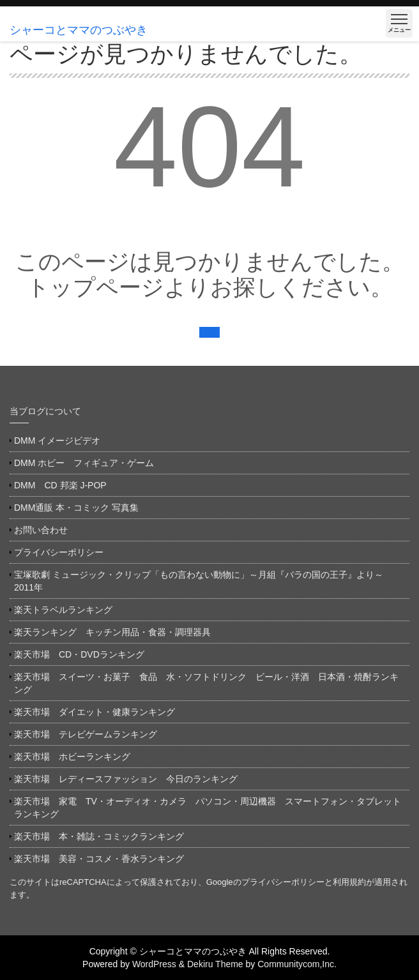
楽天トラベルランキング (63, 610)
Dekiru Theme (215, 964)
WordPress (154, 964)
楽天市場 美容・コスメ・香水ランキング (99, 859)
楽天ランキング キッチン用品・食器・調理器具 (112, 632)
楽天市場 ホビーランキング (72, 757)
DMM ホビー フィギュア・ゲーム (84, 463)
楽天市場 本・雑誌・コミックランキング (99, 836)
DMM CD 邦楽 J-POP (60, 485)
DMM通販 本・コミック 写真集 (76, 508)
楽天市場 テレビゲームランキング (86, 734)
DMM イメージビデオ (57, 441)
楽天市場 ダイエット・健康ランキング (95, 712)
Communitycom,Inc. (297, 964)
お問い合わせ (41, 530)
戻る (209, 332)
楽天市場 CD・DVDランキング (79, 654)
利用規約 (349, 882)
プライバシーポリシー (59, 552)
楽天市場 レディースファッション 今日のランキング (126, 779)
